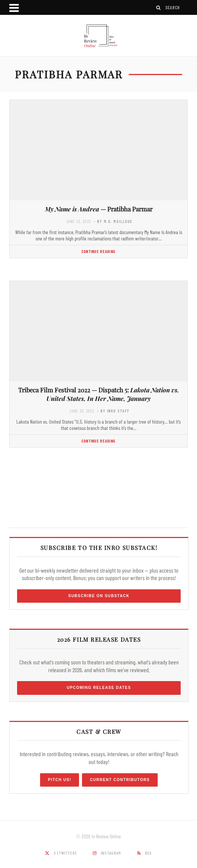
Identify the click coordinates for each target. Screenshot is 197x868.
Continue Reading (98, 251)
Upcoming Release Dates (99, 688)
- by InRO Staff (113, 411)
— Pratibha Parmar (99, 209)
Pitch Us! (60, 780)
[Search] (159, 8)
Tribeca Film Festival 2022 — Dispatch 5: (99, 394)
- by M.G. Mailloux (113, 221)
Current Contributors (120, 780)
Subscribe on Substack (99, 596)
